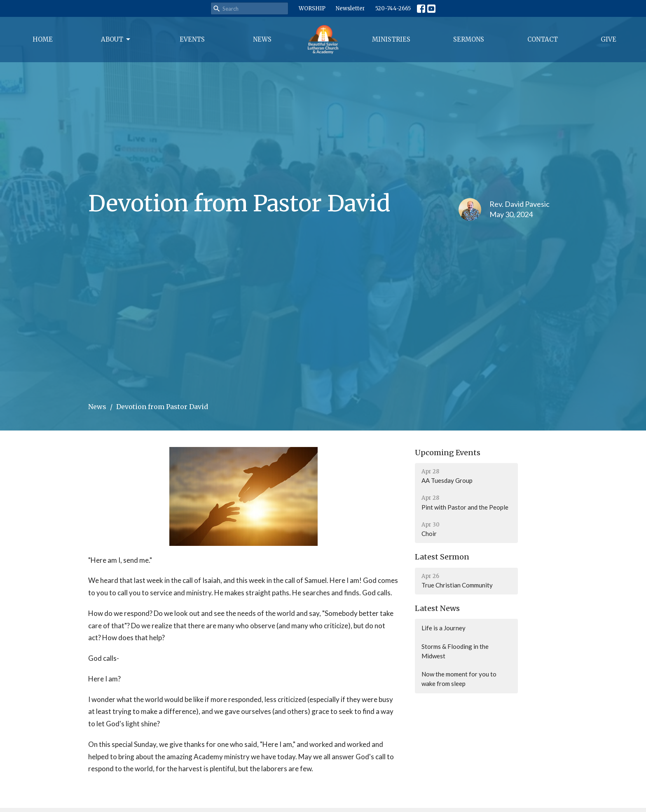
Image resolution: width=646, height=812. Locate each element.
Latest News (437, 608)
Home (43, 39)
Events (192, 39)
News (262, 39)
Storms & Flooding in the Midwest (455, 651)
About (116, 40)
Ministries (391, 39)
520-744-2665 (393, 8)
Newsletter (350, 8)
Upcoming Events (448, 453)
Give (609, 39)
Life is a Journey (444, 628)
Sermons (469, 39)
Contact (543, 39)
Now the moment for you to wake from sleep (459, 679)
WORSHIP (312, 8)
